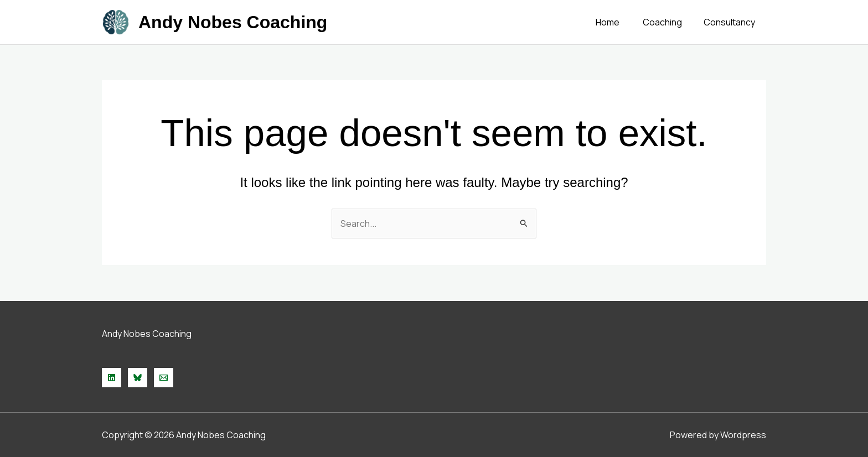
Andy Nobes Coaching (233, 22)
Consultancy (732, 22)
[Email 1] (164, 378)
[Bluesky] (138, 378)
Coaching (668, 22)
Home (618, 22)
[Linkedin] (112, 378)
